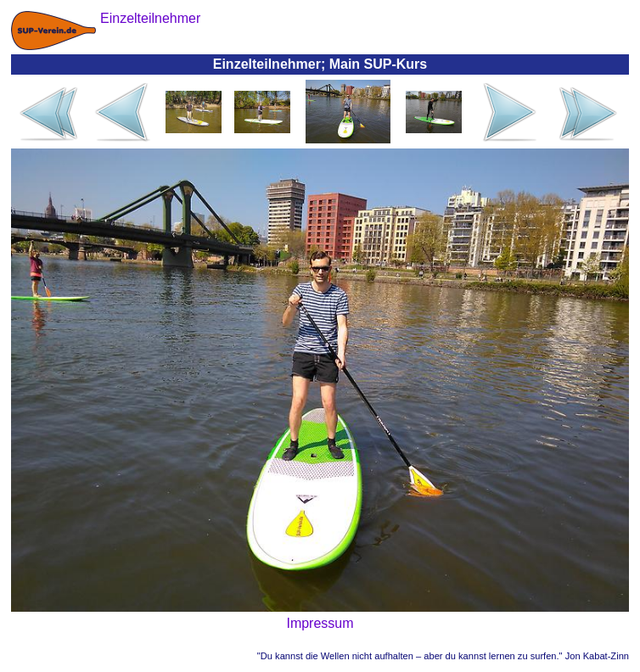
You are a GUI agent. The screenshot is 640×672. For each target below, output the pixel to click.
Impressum (320, 623)
